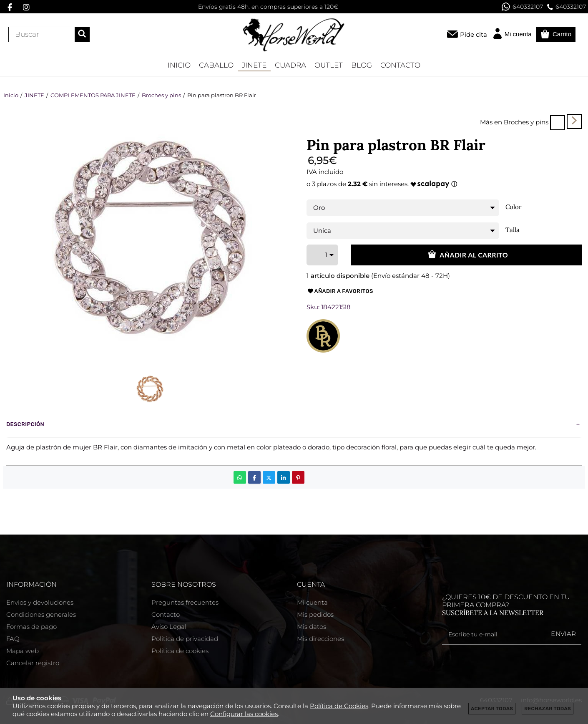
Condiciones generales (41, 614)
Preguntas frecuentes (185, 602)
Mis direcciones (320, 639)
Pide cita (474, 34)
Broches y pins (526, 122)
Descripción (25, 424)
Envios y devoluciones (40, 602)
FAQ (13, 639)
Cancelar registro (33, 663)
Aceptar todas (492, 709)
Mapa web (23, 651)
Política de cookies (180, 651)
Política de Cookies (339, 706)
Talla (513, 230)
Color (514, 207)
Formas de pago (31, 627)
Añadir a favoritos (340, 291)
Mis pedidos (315, 614)
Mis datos (312, 627)
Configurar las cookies (244, 714)
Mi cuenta (312, 602)
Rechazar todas (548, 709)
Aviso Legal (169, 627)
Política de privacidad (185, 639)
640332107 (522, 7)
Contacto (166, 614)
